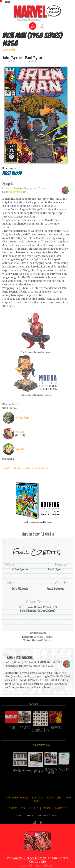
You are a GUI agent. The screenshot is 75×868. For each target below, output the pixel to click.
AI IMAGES (13, 818)
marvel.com (56, 825)
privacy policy (30, 825)
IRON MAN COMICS (55, 808)
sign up (18, 825)
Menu (7, 2)
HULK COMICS (37, 808)
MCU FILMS (34, 818)
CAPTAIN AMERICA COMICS (17, 808)
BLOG (23, 818)
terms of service (43, 825)
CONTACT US (61, 818)
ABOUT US (47, 818)
